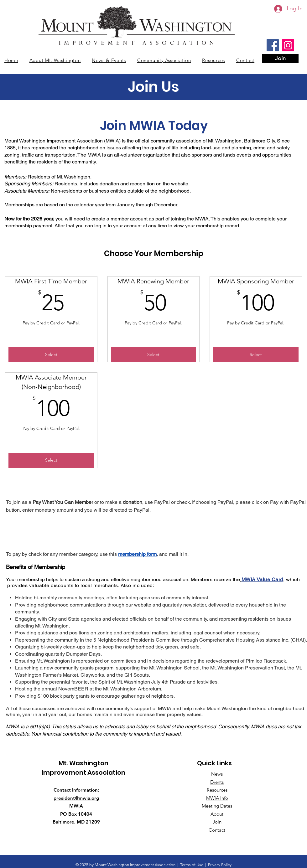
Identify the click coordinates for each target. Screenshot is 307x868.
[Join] (280, 59)
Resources (217, 790)
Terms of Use (192, 865)
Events (217, 782)
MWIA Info (217, 798)
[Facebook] (273, 45)
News (217, 774)
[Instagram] (288, 45)
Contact (217, 830)
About (217, 814)
